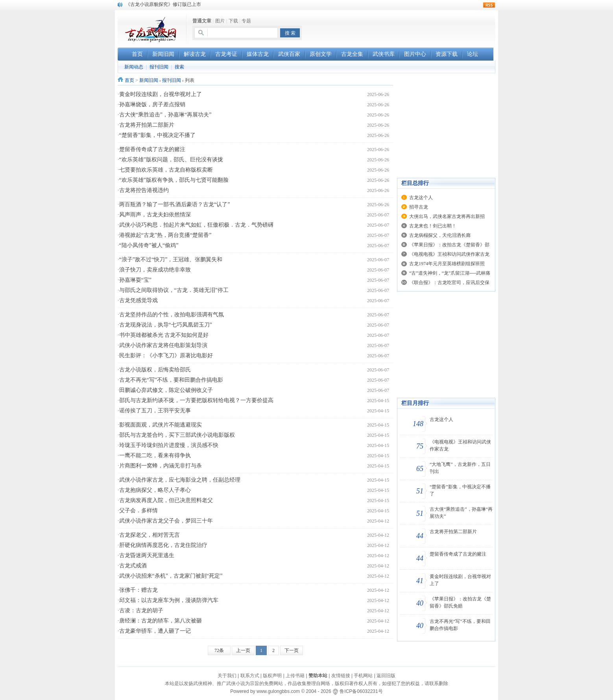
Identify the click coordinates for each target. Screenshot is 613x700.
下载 (233, 21)
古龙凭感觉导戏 (138, 300)
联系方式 (250, 676)
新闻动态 (134, 67)
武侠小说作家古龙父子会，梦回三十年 (166, 521)
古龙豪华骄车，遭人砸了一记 (155, 631)
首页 (129, 80)
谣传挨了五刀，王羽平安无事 (155, 411)
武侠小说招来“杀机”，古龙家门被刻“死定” (171, 576)
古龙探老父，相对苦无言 (150, 535)
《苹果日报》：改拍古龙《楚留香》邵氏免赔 (460, 602)
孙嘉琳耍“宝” (135, 280)
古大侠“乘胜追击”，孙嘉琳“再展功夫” (165, 115)
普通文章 (202, 21)
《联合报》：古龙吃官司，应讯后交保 (449, 283)
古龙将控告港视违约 (144, 190)
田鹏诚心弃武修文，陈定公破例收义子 (166, 390)
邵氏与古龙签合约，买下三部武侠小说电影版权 (177, 435)
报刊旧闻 (159, 67)
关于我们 (227, 676)
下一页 (292, 650)
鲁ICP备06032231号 (361, 691)
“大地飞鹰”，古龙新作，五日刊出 (460, 468)
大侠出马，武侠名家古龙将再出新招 (447, 216)
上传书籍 (295, 676)
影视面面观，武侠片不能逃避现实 (161, 425)
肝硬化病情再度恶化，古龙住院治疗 (163, 545)
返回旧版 (386, 676)
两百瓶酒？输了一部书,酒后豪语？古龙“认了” (175, 204)
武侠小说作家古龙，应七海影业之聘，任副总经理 (180, 480)
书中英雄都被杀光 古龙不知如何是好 (164, 335)
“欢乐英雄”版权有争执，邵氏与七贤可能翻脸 (174, 180)
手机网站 (363, 676)
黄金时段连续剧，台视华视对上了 (161, 94)
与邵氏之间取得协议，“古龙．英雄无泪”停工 (174, 290)
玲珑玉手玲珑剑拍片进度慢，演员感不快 (169, 445)
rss (489, 5)
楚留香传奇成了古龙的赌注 (152, 149)
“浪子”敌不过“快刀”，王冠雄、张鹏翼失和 (171, 259)
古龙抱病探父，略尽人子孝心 (155, 490)
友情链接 (341, 676)
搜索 (179, 67)
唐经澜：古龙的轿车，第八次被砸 (161, 621)
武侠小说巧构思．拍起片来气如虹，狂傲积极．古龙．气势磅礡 (196, 225)
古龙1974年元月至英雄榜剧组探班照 (447, 264)
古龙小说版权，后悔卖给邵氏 (155, 370)
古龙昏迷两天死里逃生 (147, 555)
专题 (246, 21)
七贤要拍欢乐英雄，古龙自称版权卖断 (166, 170)
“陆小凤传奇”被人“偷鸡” (149, 245)
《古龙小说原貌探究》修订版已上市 (163, 4)
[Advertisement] (403, 28)
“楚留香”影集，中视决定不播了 (157, 135)
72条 (219, 650)
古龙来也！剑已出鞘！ (433, 226)
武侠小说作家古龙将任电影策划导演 (163, 345)
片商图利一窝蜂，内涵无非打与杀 (161, 466)
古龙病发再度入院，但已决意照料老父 (166, 500)
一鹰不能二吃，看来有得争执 (155, 455)
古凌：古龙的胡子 (141, 610)
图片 (220, 21)
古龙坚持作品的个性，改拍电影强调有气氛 (172, 315)
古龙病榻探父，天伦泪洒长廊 (440, 235)
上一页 (243, 650)
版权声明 (272, 676)
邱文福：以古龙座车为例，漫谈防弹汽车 (169, 600)
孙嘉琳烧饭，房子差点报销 (152, 104)
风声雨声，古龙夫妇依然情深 (155, 215)
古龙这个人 (421, 198)
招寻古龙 (419, 207)
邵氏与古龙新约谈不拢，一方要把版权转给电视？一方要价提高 (196, 400)
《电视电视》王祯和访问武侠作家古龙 (449, 254)
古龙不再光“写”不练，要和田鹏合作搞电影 (171, 380)
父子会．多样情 (138, 511)
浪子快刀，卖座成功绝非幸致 (155, 270)
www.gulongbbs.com (278, 691)
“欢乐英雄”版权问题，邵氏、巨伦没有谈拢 (171, 160)
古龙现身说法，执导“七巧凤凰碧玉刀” (166, 325)
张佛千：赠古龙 (138, 590)
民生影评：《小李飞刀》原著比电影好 (166, 356)
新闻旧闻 (149, 80)
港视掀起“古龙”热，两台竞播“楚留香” (165, 235)
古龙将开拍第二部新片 (147, 125)
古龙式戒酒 (133, 566)
